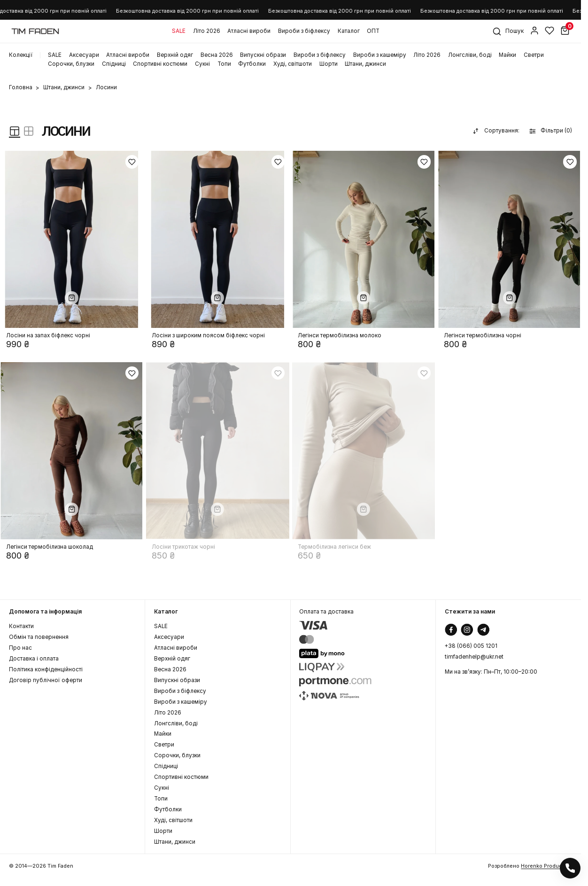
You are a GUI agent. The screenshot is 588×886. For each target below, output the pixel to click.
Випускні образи (263, 55)
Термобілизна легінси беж (334, 547)
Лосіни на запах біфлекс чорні (48, 336)
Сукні (202, 64)
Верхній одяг (175, 55)
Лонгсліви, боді (470, 55)
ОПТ (373, 31)
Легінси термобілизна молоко (340, 336)
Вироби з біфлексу (304, 31)
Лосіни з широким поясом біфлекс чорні (208, 336)
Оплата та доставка (326, 612)
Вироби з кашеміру (380, 55)
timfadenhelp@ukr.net (474, 657)
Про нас (20, 648)
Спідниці (114, 64)
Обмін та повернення (39, 637)
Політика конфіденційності (46, 670)
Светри (534, 55)
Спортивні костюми (160, 64)
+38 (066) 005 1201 (471, 646)
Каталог (349, 31)
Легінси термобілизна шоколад (50, 547)
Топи (224, 64)
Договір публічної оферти (46, 680)
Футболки (252, 64)
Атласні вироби (249, 31)
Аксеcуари (84, 55)
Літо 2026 (207, 31)
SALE (179, 31)
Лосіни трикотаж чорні (183, 547)
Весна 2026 (217, 55)
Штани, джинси (365, 64)
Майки (507, 55)
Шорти (329, 64)
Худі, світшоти (293, 64)
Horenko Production (546, 866)
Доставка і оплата (34, 659)
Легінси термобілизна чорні (483, 336)
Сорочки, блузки (71, 64)
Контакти (21, 626)
